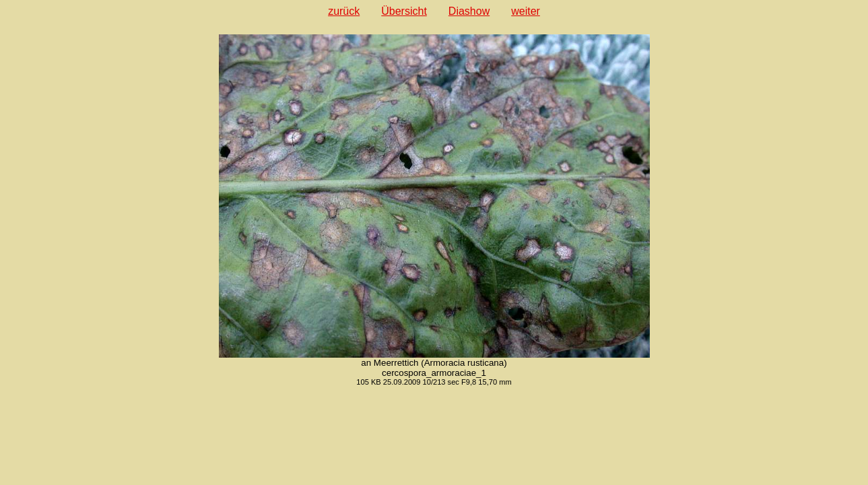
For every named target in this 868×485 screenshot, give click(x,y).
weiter (526, 11)
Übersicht (404, 11)
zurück (344, 11)
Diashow (469, 11)
